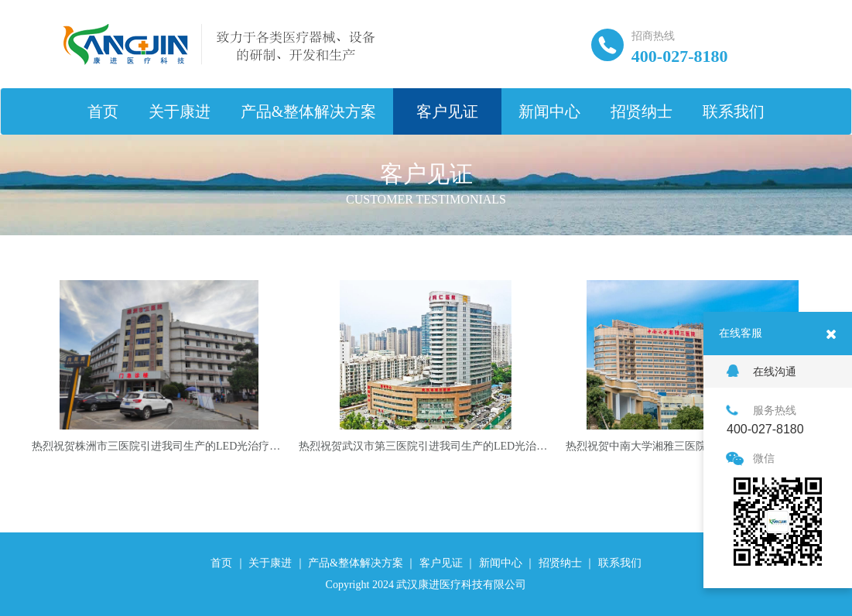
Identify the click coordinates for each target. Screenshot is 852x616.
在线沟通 (761, 371)
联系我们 (734, 111)
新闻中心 (549, 111)
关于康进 (180, 111)
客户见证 (447, 111)
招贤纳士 (642, 111)
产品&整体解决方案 (309, 111)
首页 (103, 111)
